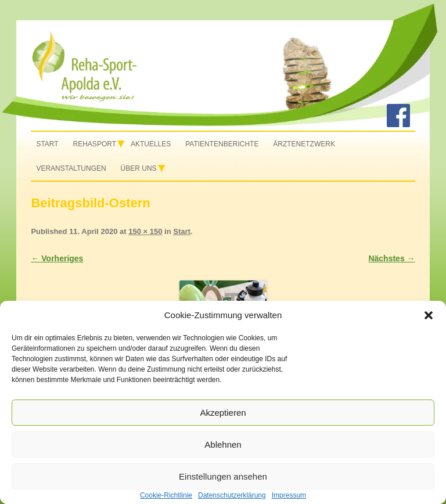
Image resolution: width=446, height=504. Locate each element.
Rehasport (95, 144)
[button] (429, 315)
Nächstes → (391, 258)
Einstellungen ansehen (223, 476)
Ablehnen (223, 444)
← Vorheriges (57, 258)
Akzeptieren (223, 413)
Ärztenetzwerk (304, 144)
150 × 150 (145, 231)
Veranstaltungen (71, 168)
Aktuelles (151, 144)
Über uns (139, 168)
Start (47, 144)
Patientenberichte (222, 144)
